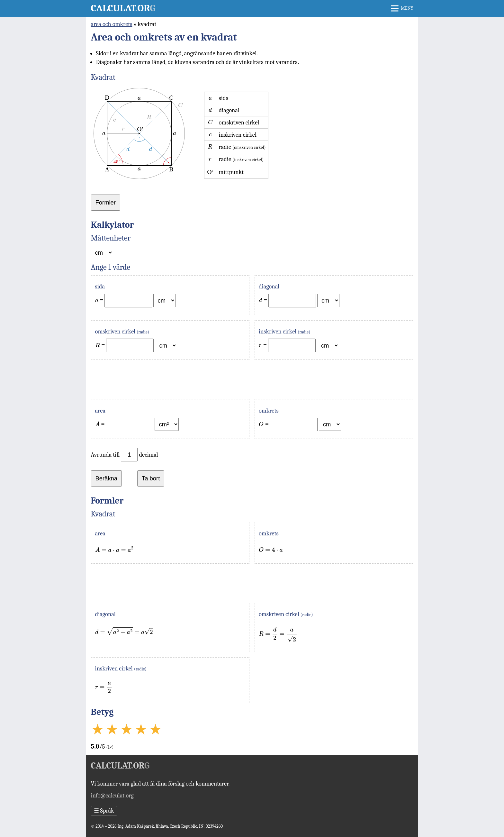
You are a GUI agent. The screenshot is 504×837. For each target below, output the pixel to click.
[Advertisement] (252, 379)
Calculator (123, 8)
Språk (104, 811)
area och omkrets (112, 24)
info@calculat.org (112, 796)
